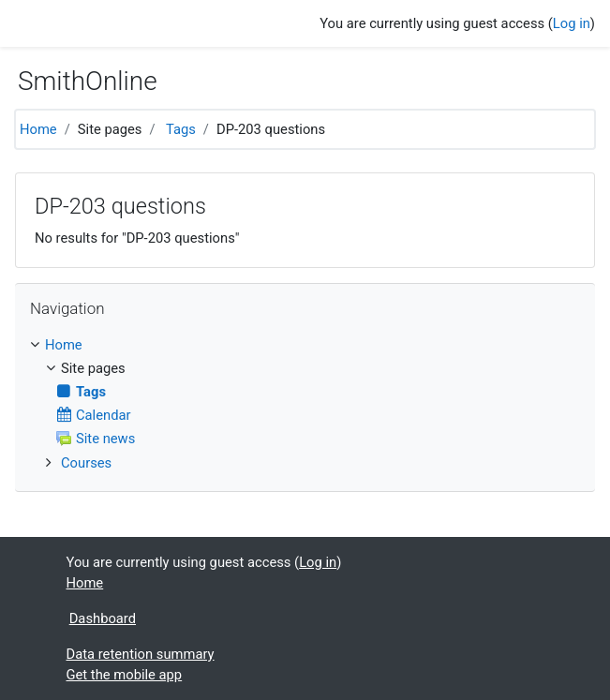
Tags (181, 129)
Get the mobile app (125, 675)
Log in (572, 23)
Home (38, 129)
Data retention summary (141, 654)
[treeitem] (305, 345)
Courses (86, 463)
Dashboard (103, 618)
